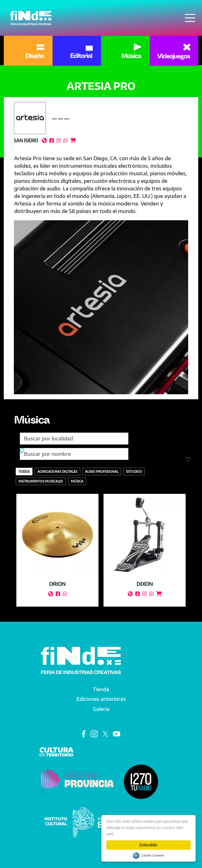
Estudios (134, 471)
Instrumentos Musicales (41, 481)
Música (32, 422)
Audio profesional (102, 471)
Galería (101, 709)
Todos (24, 471)
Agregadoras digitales (57, 471)
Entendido (149, 845)
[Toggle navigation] (190, 18)
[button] (101, 307)
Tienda (101, 689)
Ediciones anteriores (101, 699)
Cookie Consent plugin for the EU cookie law (149, 855)
